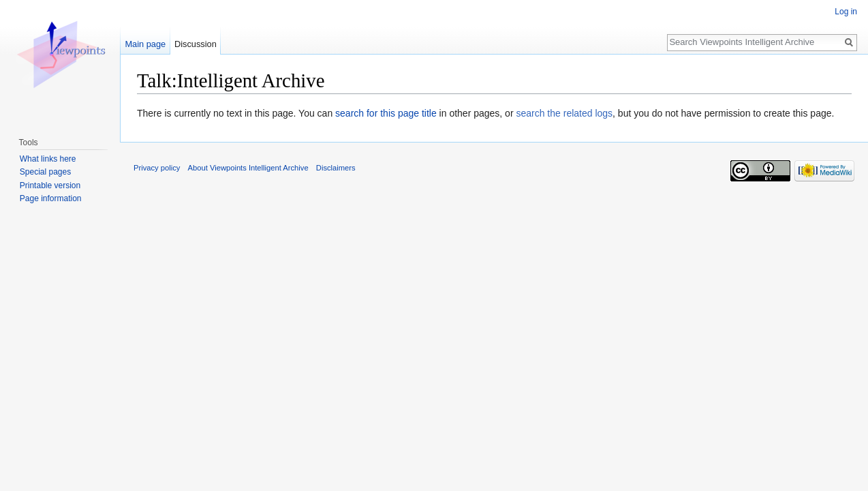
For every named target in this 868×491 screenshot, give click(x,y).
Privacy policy (157, 168)
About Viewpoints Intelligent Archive (248, 168)
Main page (145, 44)
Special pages (45, 172)
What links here (48, 159)
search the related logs (564, 113)
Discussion (196, 44)
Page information (51, 198)
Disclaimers (336, 168)
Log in (846, 12)
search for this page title (386, 113)
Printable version (50, 185)
